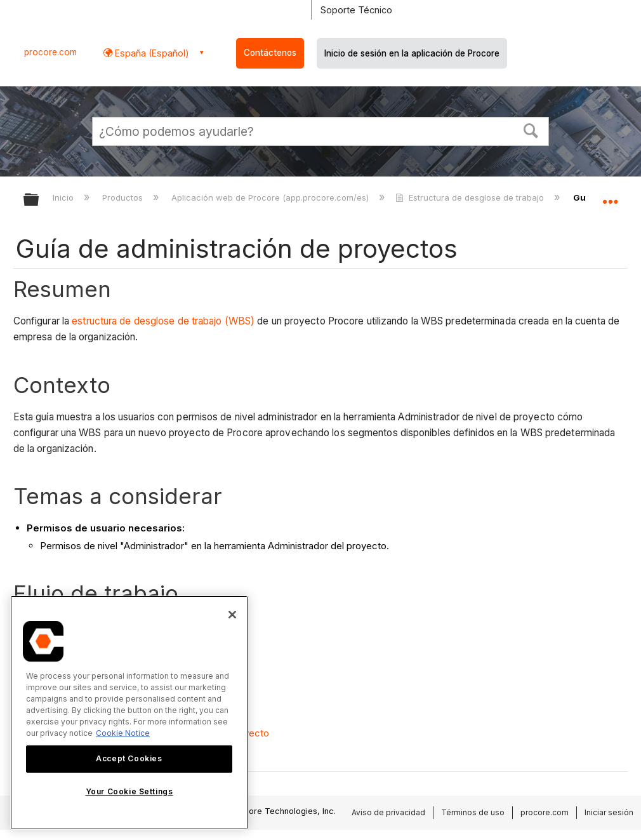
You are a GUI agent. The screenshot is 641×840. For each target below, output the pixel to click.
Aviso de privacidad (388, 812)
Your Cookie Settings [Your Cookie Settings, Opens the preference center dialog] (129, 791)
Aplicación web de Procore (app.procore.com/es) (271, 197)
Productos (124, 197)
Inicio (64, 197)
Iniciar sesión (609, 812)
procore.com (50, 52)
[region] (129, 713)
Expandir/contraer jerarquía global (39, 200)
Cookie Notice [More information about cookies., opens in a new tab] (123, 733)
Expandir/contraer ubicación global (610, 196)
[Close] (232, 615)
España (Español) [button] (151, 53)
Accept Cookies (129, 758)
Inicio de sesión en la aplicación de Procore (412, 53)
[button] (531, 130)
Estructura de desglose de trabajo (471, 197)
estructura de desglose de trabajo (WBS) (163, 321)
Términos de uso (473, 812)
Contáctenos (270, 53)
